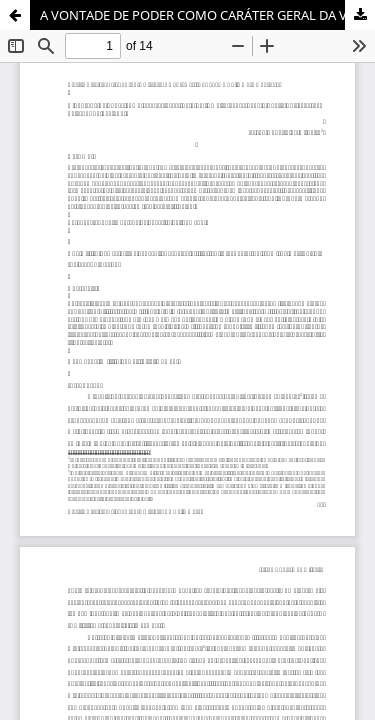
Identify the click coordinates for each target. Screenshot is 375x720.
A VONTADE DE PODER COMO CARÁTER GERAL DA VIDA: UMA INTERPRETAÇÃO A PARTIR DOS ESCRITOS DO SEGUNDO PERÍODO (207, 15)
